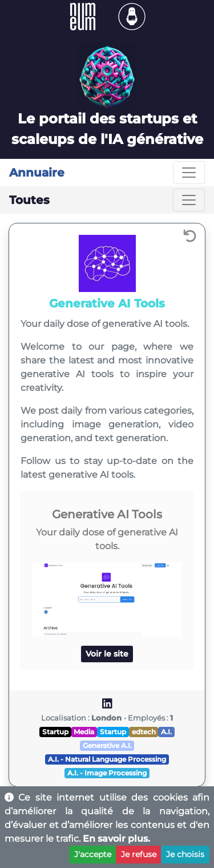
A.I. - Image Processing (107, 773)
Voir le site (107, 654)
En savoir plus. (116, 839)
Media (84, 732)
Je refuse (139, 854)
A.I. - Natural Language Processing (107, 759)
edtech (144, 732)
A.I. (166, 732)
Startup (55, 732)
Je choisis (185, 854)
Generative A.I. (107, 745)
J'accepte (93, 854)
